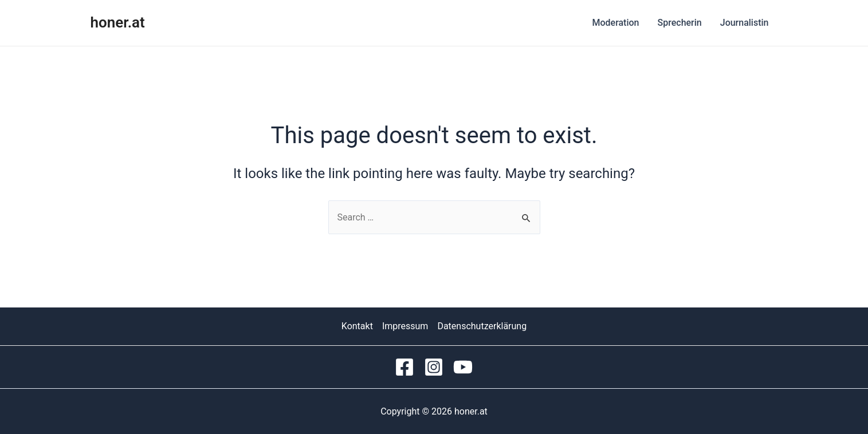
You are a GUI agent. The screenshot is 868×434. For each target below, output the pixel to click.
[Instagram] (434, 367)
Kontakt (357, 326)
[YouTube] (463, 367)
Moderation (615, 23)
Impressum (405, 326)
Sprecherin (680, 23)
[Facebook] (404, 367)
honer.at (118, 22)
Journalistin (745, 23)
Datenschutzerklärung (482, 326)
